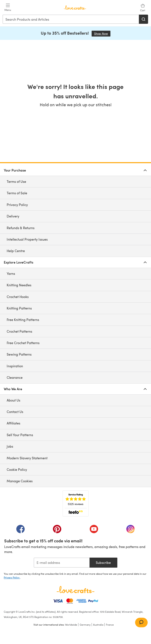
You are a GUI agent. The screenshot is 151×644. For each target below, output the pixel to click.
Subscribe (103, 563)
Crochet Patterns (19, 331)
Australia (98, 625)
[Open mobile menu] (8, 8)
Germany (85, 625)
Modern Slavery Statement (27, 458)
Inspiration (15, 366)
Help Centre (16, 251)
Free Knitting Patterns (23, 320)
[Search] (143, 19)
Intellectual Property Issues (27, 239)
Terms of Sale (17, 193)
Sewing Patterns (19, 354)
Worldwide (71, 625)
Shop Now (102, 33)
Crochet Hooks (18, 297)
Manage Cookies (20, 481)
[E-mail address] (62, 563)
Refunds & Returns (21, 228)
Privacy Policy (17, 205)
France (110, 625)
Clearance (15, 377)
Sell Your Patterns (20, 435)
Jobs (10, 446)
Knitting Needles (19, 285)
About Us (13, 400)
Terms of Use (16, 181)
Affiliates (13, 423)
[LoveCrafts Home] (75, 590)
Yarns (11, 273)
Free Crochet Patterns (23, 343)
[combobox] (71, 19)
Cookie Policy (17, 469)
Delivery (13, 216)
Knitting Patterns (19, 308)
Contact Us (15, 412)
